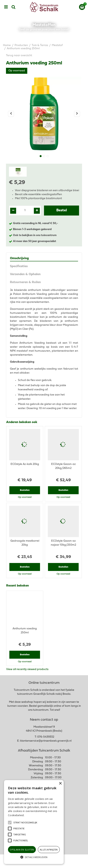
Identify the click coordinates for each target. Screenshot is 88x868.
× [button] (60, 784)
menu (6, 7)
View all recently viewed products (27, 669)
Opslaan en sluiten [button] (22, 850)
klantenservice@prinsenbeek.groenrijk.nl (46, 741)
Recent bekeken (18, 586)
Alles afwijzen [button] (49, 850)
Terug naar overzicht (19, 56)
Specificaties (19, 266)
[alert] (34, 822)
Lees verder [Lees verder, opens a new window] (32, 815)
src (14, 7)
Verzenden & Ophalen (25, 274)
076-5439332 (46, 737)
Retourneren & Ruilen (25, 282)
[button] (25, 823)
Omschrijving (19, 258)
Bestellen (25, 490)
